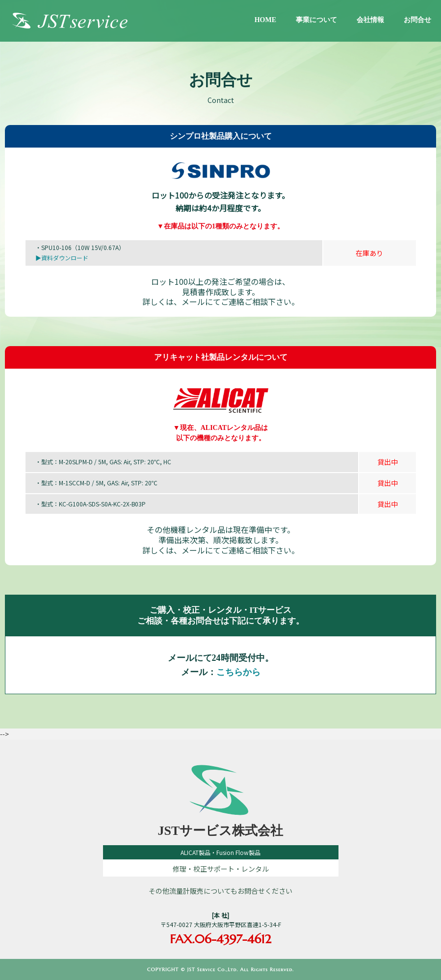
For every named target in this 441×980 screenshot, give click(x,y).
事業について (316, 20)
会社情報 (370, 20)
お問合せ (417, 20)
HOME (265, 20)
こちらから (238, 672)
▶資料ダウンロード (62, 258)
